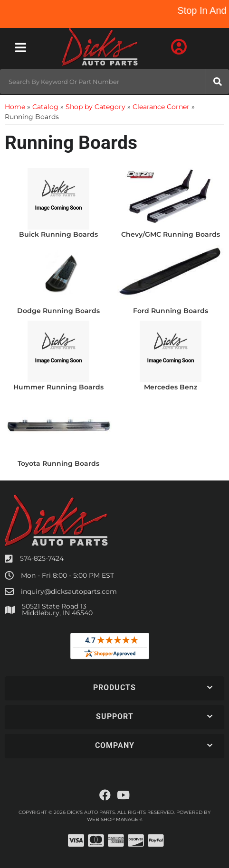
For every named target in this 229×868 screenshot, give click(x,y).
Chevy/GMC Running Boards (171, 234)
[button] (114, 82)
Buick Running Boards (58, 234)
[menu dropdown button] (20, 47)
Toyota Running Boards (58, 463)
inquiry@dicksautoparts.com (69, 591)
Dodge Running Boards (58, 311)
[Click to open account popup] (179, 47)
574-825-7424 (42, 558)
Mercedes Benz (171, 387)
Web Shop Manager (114, 819)
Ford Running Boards (171, 311)
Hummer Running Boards (58, 387)
